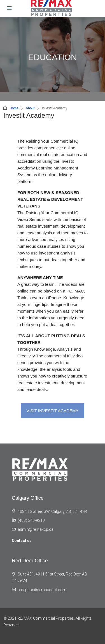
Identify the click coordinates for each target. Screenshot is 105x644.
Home (14, 108)
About (30, 108)
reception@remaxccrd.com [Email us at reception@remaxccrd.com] (42, 590)
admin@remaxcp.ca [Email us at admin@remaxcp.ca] (36, 529)
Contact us (22, 541)
